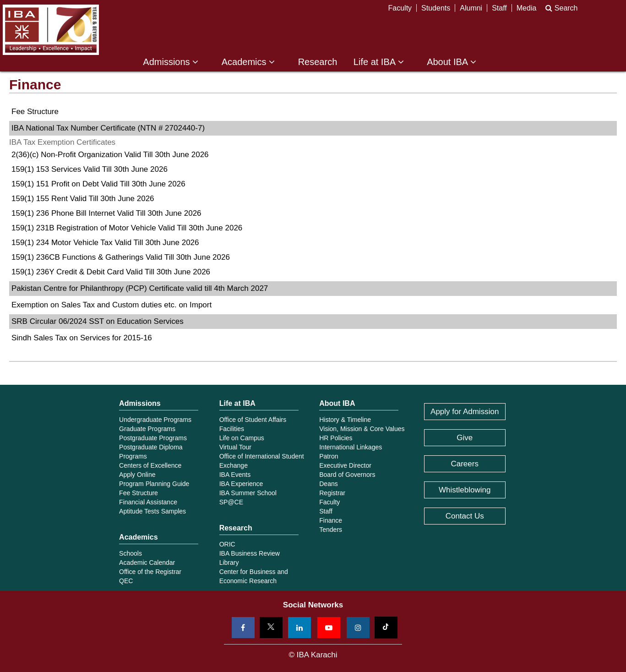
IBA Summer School (248, 493)
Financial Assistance (148, 502)
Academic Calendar (147, 563)
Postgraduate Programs (153, 438)
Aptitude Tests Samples (152, 511)
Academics (248, 62)
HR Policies (336, 438)
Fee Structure (35, 112)
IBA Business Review (250, 553)
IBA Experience (241, 484)
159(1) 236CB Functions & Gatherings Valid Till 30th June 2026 (121, 257)
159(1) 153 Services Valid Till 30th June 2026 (90, 169)
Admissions (171, 62)
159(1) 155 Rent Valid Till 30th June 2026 (83, 199)
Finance (331, 520)
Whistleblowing (465, 490)
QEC (126, 581)
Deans (328, 484)
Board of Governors (347, 475)
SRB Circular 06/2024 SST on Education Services (98, 321)
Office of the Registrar (150, 572)
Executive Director (345, 465)
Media (527, 8)
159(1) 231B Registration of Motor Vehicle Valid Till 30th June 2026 (127, 228)
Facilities (232, 429)
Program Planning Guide (154, 484)
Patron (329, 456)
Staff (499, 8)
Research (318, 62)
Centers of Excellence (150, 465)
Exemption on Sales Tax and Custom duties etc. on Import (112, 305)
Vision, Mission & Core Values (362, 429)
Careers (464, 464)
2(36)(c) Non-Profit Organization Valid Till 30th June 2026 (110, 155)
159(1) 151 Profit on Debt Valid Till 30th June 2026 (98, 184)
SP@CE (231, 502)
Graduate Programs (147, 429)
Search (561, 8)
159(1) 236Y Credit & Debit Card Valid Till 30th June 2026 (111, 272)
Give (465, 438)
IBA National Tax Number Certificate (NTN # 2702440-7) (108, 128)
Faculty (400, 8)
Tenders (331, 530)
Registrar (332, 493)
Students (436, 8)
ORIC (227, 544)
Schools (131, 553)
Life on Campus (242, 438)
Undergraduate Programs (155, 420)
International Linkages (351, 447)
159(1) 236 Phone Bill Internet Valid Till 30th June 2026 (106, 213)
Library (229, 563)
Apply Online (137, 475)
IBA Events (235, 475)
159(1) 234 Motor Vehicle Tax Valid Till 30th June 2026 (105, 243)
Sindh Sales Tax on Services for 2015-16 (82, 338)
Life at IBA (379, 62)
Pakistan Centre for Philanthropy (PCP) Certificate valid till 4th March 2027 (140, 288)
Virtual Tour (235, 447)
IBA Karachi (51, 30)
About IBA (452, 62)
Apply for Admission (465, 412)
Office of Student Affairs (253, 420)
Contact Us (465, 516)
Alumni (471, 8)
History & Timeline (345, 420)
